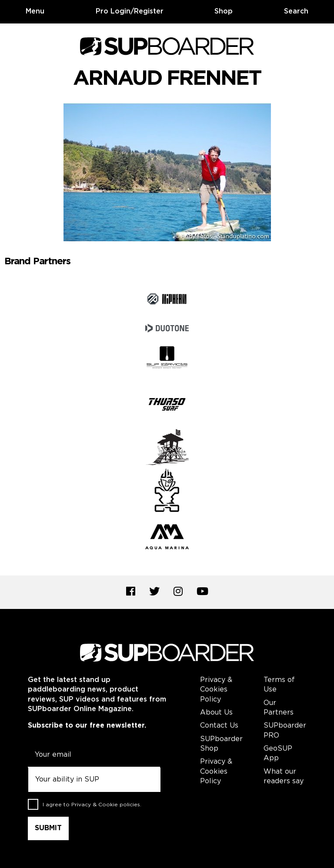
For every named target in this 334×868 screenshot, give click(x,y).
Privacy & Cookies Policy (216, 690)
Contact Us (219, 726)
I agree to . (92, 805)
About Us (216, 713)
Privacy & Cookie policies (106, 805)
